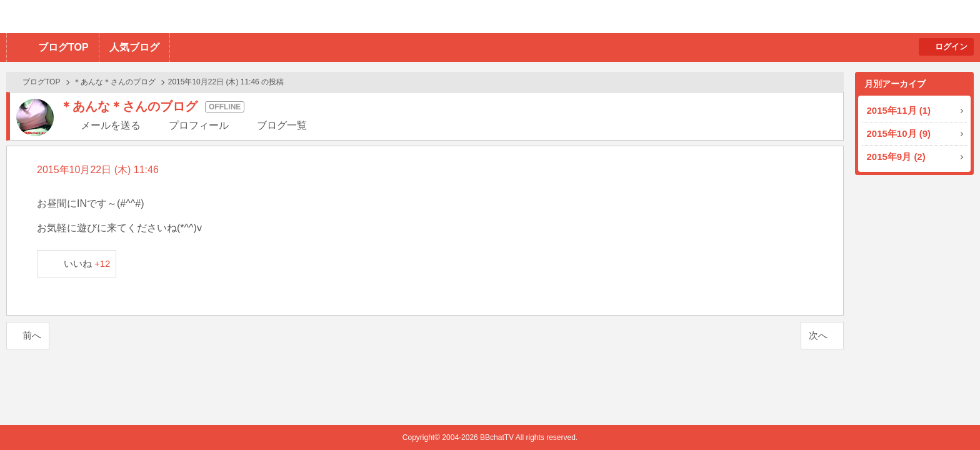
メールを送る (111, 125)
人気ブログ (134, 47)
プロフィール (199, 125)
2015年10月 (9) (899, 133)
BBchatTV (178, 17)
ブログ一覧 (282, 125)
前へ (32, 335)
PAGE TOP (946, 416)
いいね (87, 263)
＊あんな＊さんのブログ (114, 82)
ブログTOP (63, 47)
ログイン (951, 47)
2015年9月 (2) (896, 157)
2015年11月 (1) (899, 110)
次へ (818, 335)
